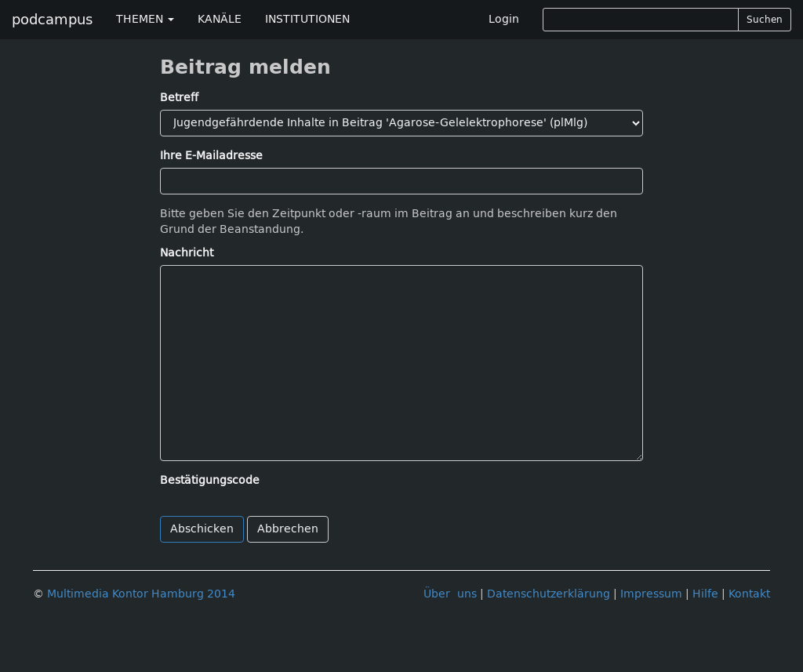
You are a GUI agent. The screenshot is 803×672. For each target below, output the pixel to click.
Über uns (450, 594)
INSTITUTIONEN (307, 19)
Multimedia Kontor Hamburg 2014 (141, 594)
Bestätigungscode (210, 480)
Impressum (651, 594)
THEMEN (145, 19)
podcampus (52, 20)
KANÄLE (220, 19)
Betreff (179, 98)
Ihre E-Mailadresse (211, 156)
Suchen (765, 20)
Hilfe (705, 594)
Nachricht (187, 253)
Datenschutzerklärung (549, 594)
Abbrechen (288, 529)
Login (504, 19)
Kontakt (749, 594)
